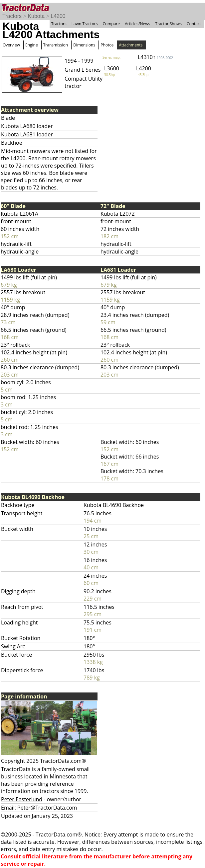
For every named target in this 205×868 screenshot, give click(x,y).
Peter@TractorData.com (47, 808)
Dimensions (84, 45)
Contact (194, 24)
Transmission (56, 45)
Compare (111, 24)
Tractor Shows (168, 24)
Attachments (131, 45)
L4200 (58, 16)
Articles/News (137, 24)
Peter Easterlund (22, 799)
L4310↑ (155, 57)
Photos (107, 45)
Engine (32, 45)
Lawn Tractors (85, 24)
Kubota (36, 16)
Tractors (12, 16)
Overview (11, 45)
